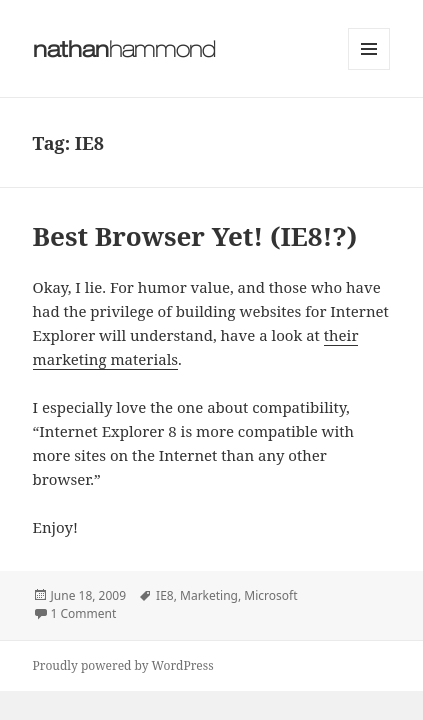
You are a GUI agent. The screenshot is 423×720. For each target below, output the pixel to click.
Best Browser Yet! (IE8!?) (195, 236)
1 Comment (84, 613)
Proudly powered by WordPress (123, 665)
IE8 (165, 595)
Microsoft (270, 595)
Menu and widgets (369, 69)
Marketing (209, 595)
